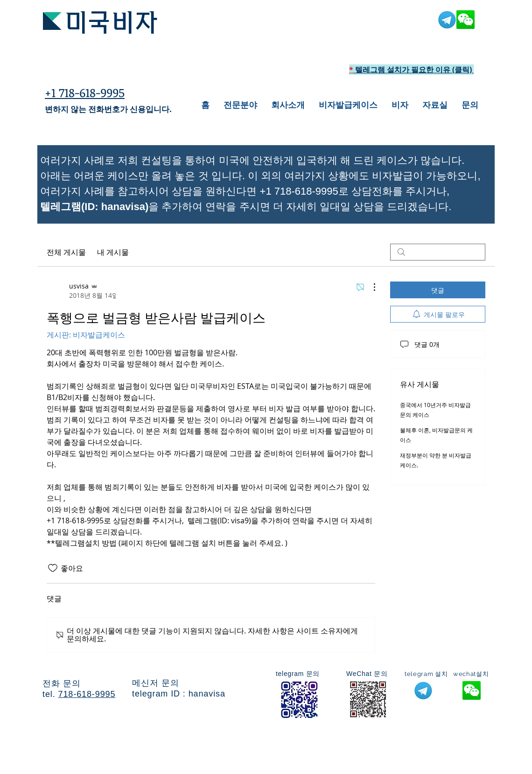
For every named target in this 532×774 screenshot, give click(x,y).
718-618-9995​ (87, 694)
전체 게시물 (66, 252)
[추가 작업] (370, 287)
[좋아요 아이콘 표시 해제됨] (53, 568)
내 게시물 (113, 252)
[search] (438, 252)
